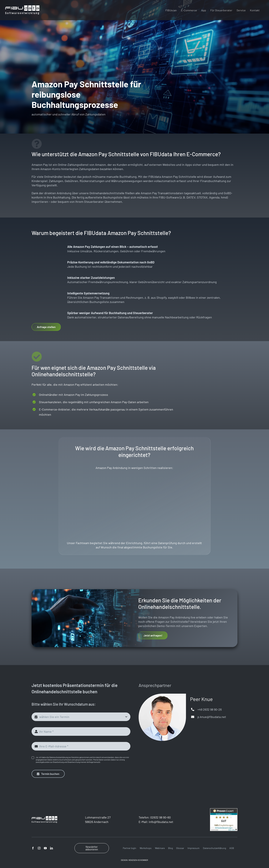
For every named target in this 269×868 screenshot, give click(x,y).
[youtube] (45, 841)
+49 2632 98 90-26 (210, 702)
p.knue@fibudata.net (212, 710)
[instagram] (39, 841)
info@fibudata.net (161, 814)
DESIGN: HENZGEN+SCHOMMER (134, 853)
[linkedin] (51, 841)
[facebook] (33, 841)
